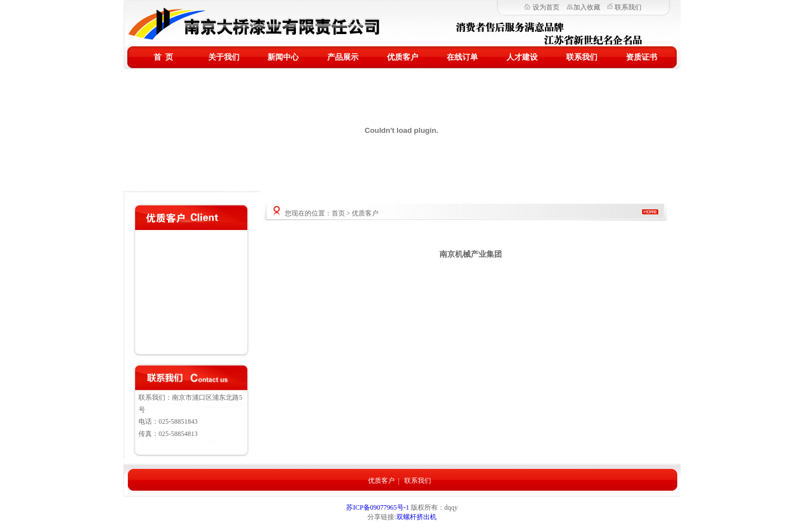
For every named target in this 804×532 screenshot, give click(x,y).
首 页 (163, 57)
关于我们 (224, 57)
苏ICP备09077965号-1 (379, 507)
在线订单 (462, 57)
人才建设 (522, 57)
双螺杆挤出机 (417, 517)
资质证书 (642, 57)
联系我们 (628, 7)
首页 (338, 213)
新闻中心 (283, 57)
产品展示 (343, 57)
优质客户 (403, 57)
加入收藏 (587, 7)
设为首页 (546, 7)
